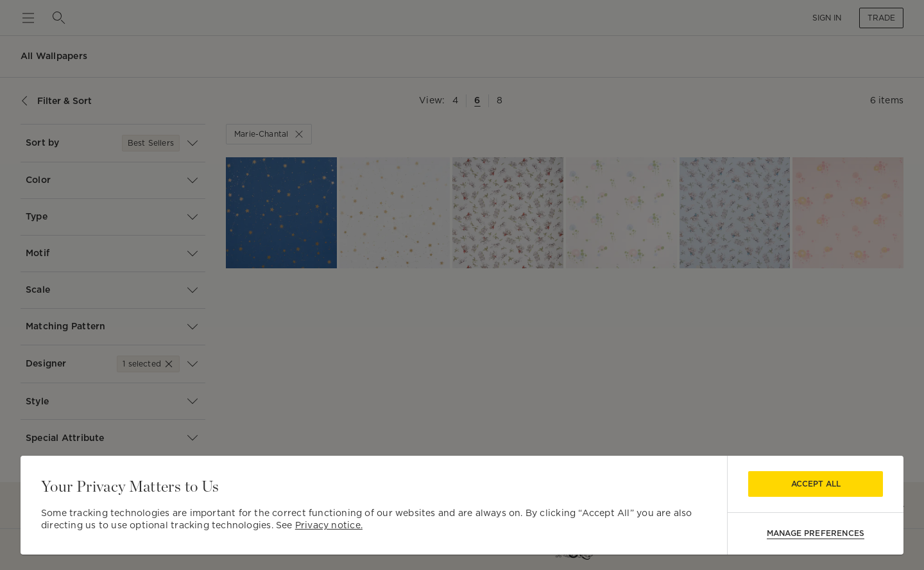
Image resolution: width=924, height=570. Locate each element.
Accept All (816, 484)
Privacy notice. (329, 525)
